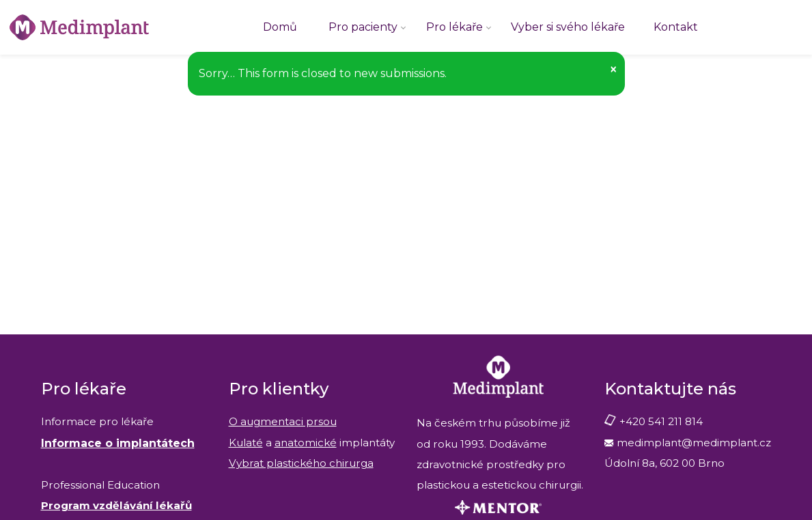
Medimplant (0, 0)
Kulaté (246, 443)
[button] (613, 69)
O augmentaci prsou (283, 421)
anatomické (306, 443)
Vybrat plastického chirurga (301, 463)
